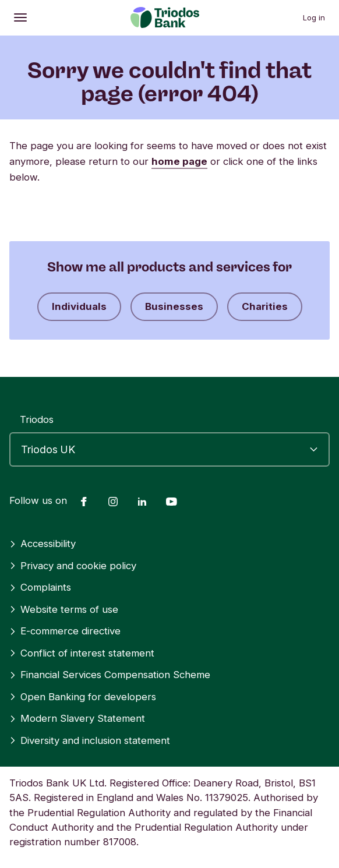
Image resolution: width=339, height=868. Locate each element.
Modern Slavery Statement (77, 718)
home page (179, 161)
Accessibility (43, 544)
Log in (314, 17)
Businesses (174, 306)
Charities (265, 306)
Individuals (79, 306)
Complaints (40, 587)
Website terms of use (64, 609)
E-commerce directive (65, 631)
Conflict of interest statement (82, 653)
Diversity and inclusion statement (90, 740)
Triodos (37, 419)
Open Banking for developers (83, 697)
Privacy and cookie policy (73, 566)
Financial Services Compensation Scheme (110, 675)
